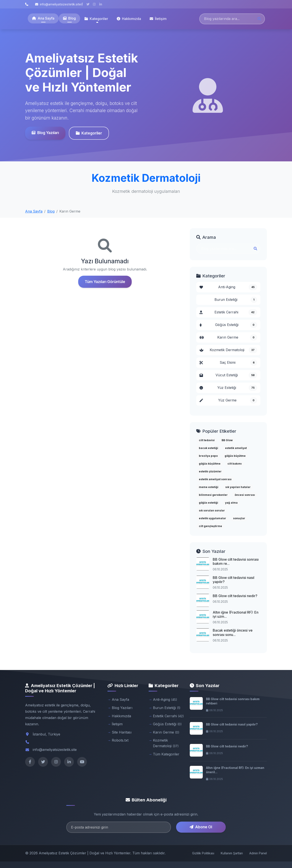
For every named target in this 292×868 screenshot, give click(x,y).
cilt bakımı (235, 464)
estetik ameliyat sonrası (215, 479)
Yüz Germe (228, 400)
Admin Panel (258, 853)
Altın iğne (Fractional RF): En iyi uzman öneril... (235, 770)
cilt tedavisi (207, 440)
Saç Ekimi (228, 363)
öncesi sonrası (245, 495)
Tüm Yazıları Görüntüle (105, 282)
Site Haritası (122, 732)
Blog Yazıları (45, 133)
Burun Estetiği (236, 300)
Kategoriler (88, 133)
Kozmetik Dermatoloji (228, 350)
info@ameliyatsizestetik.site (58, 4)
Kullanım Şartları (232, 853)
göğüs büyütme (235, 456)
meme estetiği (209, 487)
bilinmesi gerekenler (213, 495)
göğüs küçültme (210, 464)
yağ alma (231, 503)
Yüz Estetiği (228, 388)
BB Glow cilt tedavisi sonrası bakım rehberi (233, 701)
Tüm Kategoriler (166, 754)
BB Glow (227, 440)
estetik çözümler (210, 471)
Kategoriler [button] (96, 19)
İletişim (158, 19)
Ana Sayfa (43, 18)
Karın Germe (228, 337)
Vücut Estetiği (228, 375)
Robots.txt (120, 740)
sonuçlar (239, 518)
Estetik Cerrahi (228, 312)
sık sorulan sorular (212, 510)
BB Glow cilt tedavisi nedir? (235, 596)
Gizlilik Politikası (203, 853)
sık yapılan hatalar (238, 487)
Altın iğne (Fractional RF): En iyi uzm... (236, 614)
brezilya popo (208, 456)
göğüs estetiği (208, 503)
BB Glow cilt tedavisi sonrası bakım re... (236, 561)
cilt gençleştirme (210, 526)
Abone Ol (201, 827)
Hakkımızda (129, 19)
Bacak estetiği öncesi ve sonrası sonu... (233, 632)
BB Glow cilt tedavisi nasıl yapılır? (234, 580)
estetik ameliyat (236, 448)
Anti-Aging (228, 287)
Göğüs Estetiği (228, 325)
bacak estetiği (208, 448)
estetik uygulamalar (213, 518)
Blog (69, 18)
